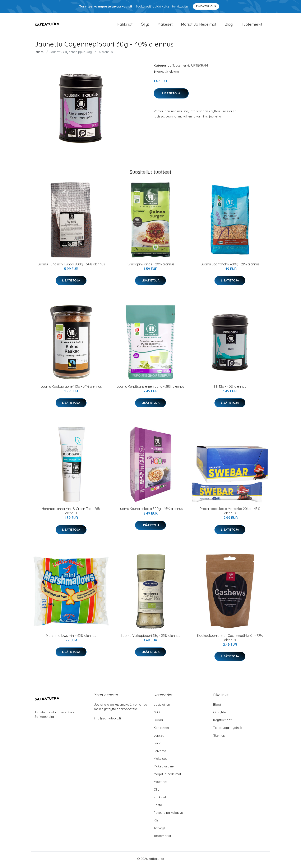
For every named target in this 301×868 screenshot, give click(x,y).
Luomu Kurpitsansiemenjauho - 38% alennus (150, 389)
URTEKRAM (200, 67)
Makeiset (165, 25)
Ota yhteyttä (222, 714)
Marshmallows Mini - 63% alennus (71, 638)
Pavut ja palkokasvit (168, 815)
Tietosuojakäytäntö (228, 730)
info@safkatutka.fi (107, 720)
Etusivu (40, 54)
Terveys (159, 830)
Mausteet (160, 784)
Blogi (229, 25)
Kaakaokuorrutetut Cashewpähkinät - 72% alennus (230, 640)
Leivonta (160, 753)
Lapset (159, 737)
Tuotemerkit (252, 25)
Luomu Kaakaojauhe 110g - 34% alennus (71, 389)
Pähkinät (125, 25)
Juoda (158, 722)
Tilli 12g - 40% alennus (230, 389)
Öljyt (145, 25)
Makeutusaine (164, 768)
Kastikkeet (161, 730)
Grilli (157, 714)
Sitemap (219, 737)
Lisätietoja (171, 95)
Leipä (158, 745)
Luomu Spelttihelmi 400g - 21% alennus (230, 266)
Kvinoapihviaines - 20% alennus (151, 266)
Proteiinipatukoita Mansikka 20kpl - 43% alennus (230, 513)
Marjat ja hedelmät (199, 25)
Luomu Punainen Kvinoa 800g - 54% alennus (71, 266)
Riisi (156, 822)
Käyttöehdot (222, 722)
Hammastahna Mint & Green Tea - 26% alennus (71, 513)
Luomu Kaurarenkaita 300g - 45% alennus (151, 511)
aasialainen (162, 707)
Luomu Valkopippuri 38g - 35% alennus (151, 638)
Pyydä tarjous (206, 6)
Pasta (158, 807)
